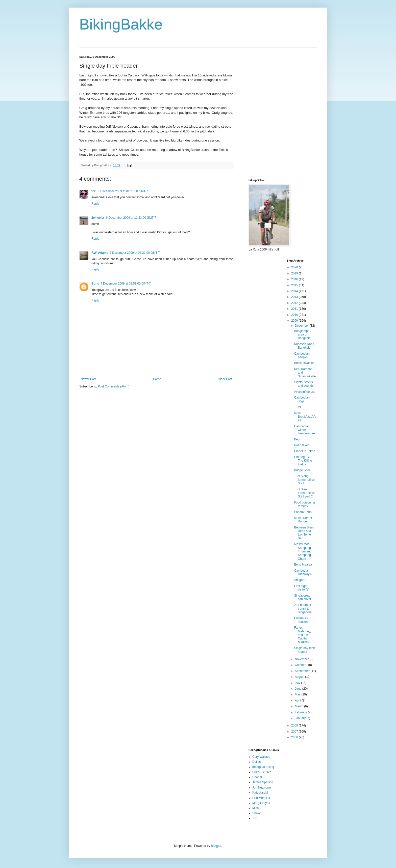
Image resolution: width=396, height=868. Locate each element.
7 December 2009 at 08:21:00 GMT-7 (135, 253)
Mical (256, 808)
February (301, 712)
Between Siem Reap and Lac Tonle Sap (304, 533)
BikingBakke (121, 24)
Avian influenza (304, 392)
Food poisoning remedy (304, 504)
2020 (295, 267)
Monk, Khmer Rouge (303, 520)
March (299, 706)
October (301, 665)
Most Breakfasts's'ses (305, 417)
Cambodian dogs (302, 399)
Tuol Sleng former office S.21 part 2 (304, 493)
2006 (295, 737)
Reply (95, 204)
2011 (295, 309)
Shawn (257, 813)
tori (94, 191)
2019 (295, 273)
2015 (295, 285)
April (298, 701)
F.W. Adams (100, 253)
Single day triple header (305, 650)
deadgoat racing (263, 767)
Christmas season (301, 620)
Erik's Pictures (262, 772)
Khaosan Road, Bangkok (304, 346)
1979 (297, 407)
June (298, 689)
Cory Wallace (261, 757)
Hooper (257, 777)
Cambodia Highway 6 (303, 572)
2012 (295, 303)
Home (157, 379)
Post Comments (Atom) (114, 386)
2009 (295, 321)
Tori (255, 818)
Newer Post (88, 379)
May (298, 694)
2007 (295, 732)
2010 (295, 315)
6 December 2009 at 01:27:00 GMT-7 (123, 191)
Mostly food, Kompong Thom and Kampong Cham (303, 551)
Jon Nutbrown (262, 788)
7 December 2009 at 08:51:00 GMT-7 (126, 284)
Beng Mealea (303, 565)
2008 (295, 725)
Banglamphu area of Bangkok (302, 335)
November (302, 659)
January (301, 718)
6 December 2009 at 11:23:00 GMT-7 (131, 218)
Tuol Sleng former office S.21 (304, 480)
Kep (297, 439)
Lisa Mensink (261, 798)
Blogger (216, 846)
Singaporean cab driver (303, 597)
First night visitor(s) (302, 588)
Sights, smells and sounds (304, 384)
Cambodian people (302, 355)
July (298, 683)
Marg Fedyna (261, 803)
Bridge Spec (302, 470)
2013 (295, 297)
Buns (95, 284)
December (302, 326)
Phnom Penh (303, 512)
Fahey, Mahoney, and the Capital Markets (302, 635)
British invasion (304, 363)
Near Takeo (302, 445)
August (300, 677)
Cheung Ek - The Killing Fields (303, 461)
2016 (295, 279)
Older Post (225, 379)
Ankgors (300, 580)
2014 (295, 291)
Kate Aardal (260, 793)
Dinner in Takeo (304, 451)
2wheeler (98, 218)
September (303, 671)
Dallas (256, 762)
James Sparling (263, 782)
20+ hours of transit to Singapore (303, 609)
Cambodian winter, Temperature (304, 430)
